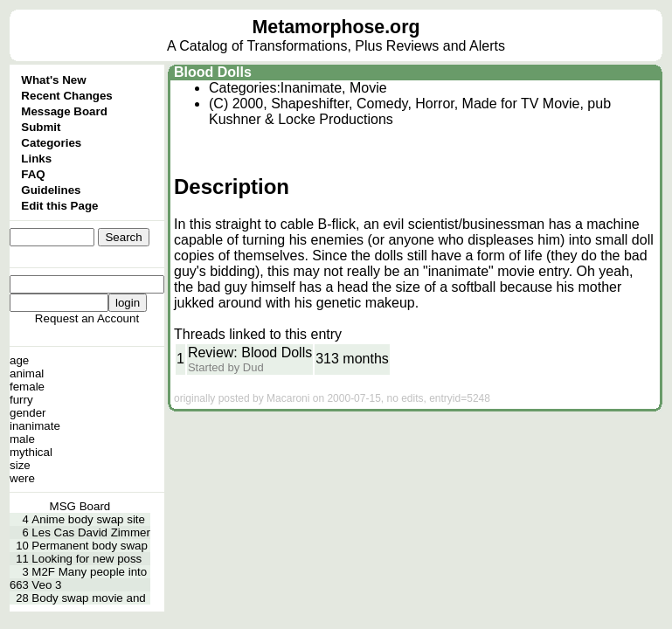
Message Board (64, 111)
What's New (53, 80)
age (19, 360)
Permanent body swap (90, 546)
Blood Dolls (213, 72)
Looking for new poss (87, 559)
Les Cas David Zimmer (91, 532)
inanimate (35, 426)
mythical (31, 452)
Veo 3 (46, 585)
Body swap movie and (88, 598)
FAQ (33, 174)
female (27, 387)
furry (21, 400)
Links (36, 159)
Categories (51, 143)
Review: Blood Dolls (250, 353)
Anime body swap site (88, 519)
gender (28, 413)
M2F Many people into (89, 572)
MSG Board (80, 506)
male (22, 439)
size (20, 465)
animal (27, 373)
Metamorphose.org (336, 27)
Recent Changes (66, 96)
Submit (41, 127)
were (22, 478)
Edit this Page (59, 206)
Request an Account (87, 318)
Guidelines (51, 190)
